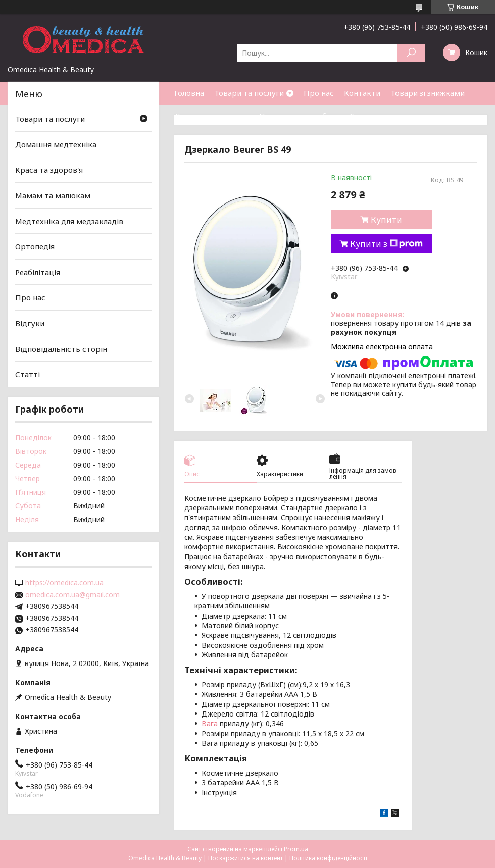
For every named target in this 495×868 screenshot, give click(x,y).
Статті (362, 116)
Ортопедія (35, 246)
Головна (189, 93)
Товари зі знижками (428, 93)
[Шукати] (411, 53)
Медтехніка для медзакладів (69, 221)
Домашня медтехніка (56, 144)
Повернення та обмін (299, 116)
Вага (210, 723)
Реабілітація (38, 272)
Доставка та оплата (212, 116)
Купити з (386, 244)
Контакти (362, 93)
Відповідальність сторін (61, 349)
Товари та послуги (249, 93)
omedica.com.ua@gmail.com (72, 595)
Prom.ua (296, 849)
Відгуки (30, 323)
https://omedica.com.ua (64, 583)
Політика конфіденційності (328, 858)
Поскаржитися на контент (245, 858)
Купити (386, 220)
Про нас (319, 93)
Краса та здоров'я (49, 170)
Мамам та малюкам (53, 195)
